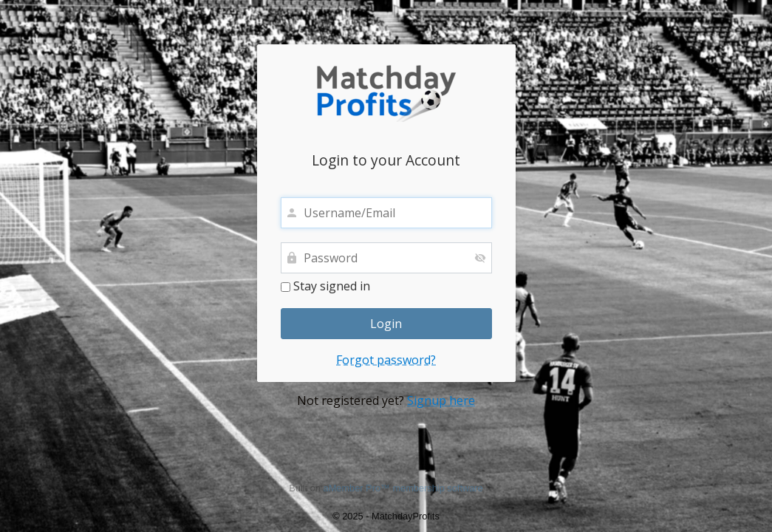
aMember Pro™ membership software (403, 488)
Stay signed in (325, 287)
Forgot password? (386, 360)
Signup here (441, 400)
